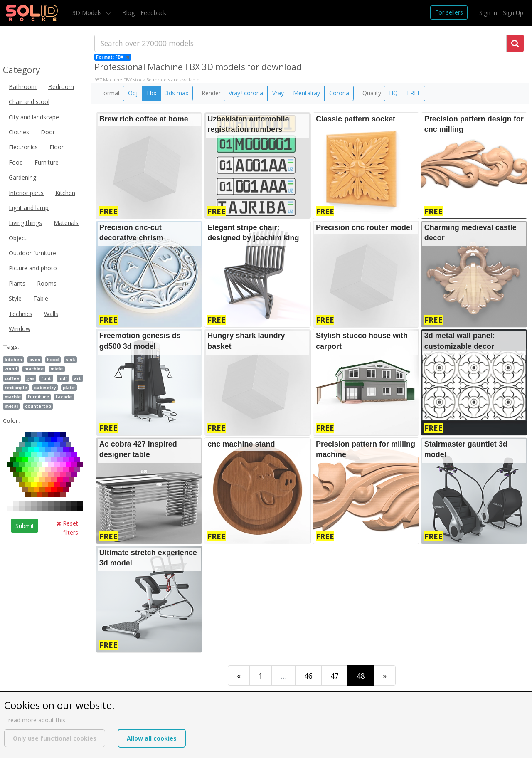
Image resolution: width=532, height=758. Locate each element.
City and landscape (34, 117)
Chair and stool (29, 102)
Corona (339, 93)
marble (13, 397)
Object (18, 238)
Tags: (11, 347)
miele (57, 369)
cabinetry (45, 388)
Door (48, 132)
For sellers (449, 12)
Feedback (153, 13)
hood (53, 360)
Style (15, 298)
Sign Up (513, 13)
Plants (17, 283)
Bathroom (23, 87)
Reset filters (67, 528)
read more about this (37, 720)
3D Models (88, 13)
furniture (38, 397)
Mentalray (307, 93)
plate (69, 388)
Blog (128, 13)
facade (64, 397)
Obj (133, 93)
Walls (51, 314)
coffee (12, 378)
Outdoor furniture (32, 253)
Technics (21, 314)
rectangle (16, 388)
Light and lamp (29, 208)
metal (11, 406)
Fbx (151, 93)
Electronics (23, 147)
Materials (66, 223)
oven (35, 360)
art (78, 378)
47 (335, 676)
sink (70, 360)
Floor (57, 147)
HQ (393, 93)
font (46, 378)
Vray (278, 93)
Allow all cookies (152, 738)
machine (34, 369)
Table (41, 298)
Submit (25, 526)
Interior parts (26, 193)
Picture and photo (33, 268)
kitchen (13, 360)
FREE (414, 93)
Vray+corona (246, 93)
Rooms (47, 283)
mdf (63, 378)
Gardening (22, 177)
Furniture (47, 162)
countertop (38, 406)
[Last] (385, 675)
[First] (239, 675)
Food (16, 162)
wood (11, 369)
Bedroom (61, 87)
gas (30, 378)
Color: (11, 421)
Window (20, 329)
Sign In (488, 13)
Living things (25, 223)
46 (308, 676)
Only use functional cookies (55, 738)
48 (361, 676)
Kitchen (65, 193)
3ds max (177, 93)
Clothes (19, 132)
